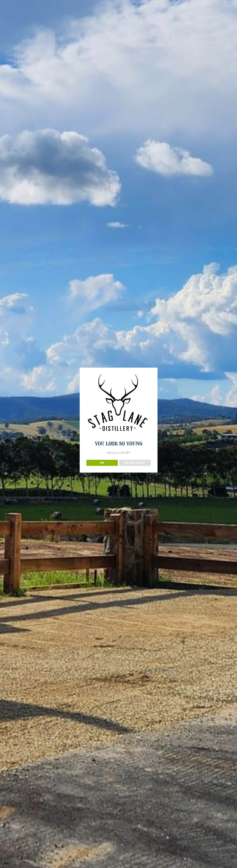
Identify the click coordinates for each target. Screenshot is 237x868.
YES (102, 463)
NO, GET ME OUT (135, 463)
